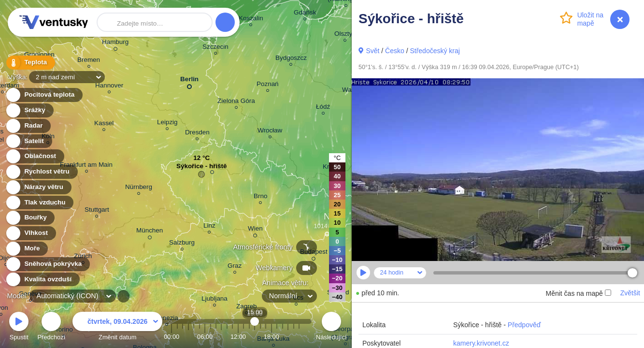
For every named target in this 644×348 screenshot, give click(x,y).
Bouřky (30, 218)
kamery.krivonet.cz (481, 343)
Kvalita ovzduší (42, 280)
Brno (260, 197)
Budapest (314, 253)
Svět (372, 51)
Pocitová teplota (44, 95)
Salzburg (182, 244)
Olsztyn (345, 35)
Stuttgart (97, 211)
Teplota (30, 63)
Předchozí (52, 327)
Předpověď (524, 325)
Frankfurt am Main (86, 166)
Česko (395, 51)
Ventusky (52, 22)
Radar (28, 126)
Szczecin (215, 48)
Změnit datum (117, 327)
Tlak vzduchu (39, 203)
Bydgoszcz (291, 59)
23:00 (299, 337)
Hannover (109, 87)
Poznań (268, 85)
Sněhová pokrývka (47, 264)
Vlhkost (30, 233)
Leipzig (167, 123)
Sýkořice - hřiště (202, 168)
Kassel (104, 124)
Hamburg (115, 43)
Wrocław (270, 132)
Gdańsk (305, 14)
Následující (331, 327)
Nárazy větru (38, 187)
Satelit (29, 141)
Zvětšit (630, 293)
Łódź (323, 108)
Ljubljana (215, 300)
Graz (235, 267)
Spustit (19, 327)
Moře (27, 249)
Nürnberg (139, 188)
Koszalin (251, 20)
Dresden (197, 134)
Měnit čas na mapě (578, 293)
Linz (209, 227)
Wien (255, 230)
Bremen (89, 61)
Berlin (189, 81)
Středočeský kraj (435, 51)
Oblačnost (35, 156)
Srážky (29, 110)
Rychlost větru (41, 172)
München (150, 232)
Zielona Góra (236, 102)
